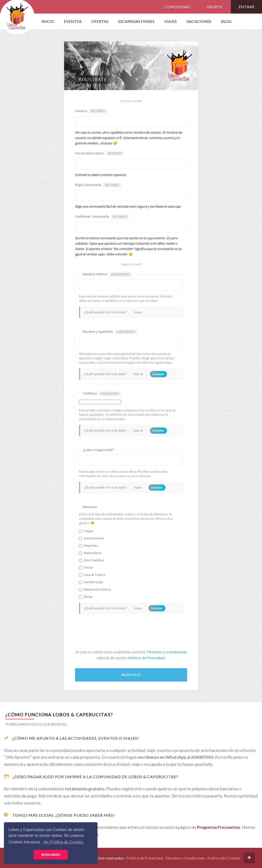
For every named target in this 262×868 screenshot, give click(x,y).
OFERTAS (100, 21)
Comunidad (177, 7)
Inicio (48, 21)
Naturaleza (90, 553)
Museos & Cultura (95, 589)
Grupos (214, 7)
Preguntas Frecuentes (218, 827)
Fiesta (86, 567)
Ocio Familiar (92, 560)
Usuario (91, 111)
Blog (226, 21)
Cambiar (158, 374)
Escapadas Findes (136, 21)
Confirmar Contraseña (102, 217)
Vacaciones (199, 21)
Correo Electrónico (99, 153)
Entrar (246, 7)
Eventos (73, 21)
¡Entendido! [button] (51, 855)
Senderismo (91, 582)
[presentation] (112, 635)
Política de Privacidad (146, 658)
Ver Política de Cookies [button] (63, 842)
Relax (86, 597)
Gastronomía (92, 538)
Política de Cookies (224, 858)
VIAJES (170, 21)
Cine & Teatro (92, 575)
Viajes (86, 531)
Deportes (88, 545)
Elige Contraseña (98, 185)
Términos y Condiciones (167, 652)
